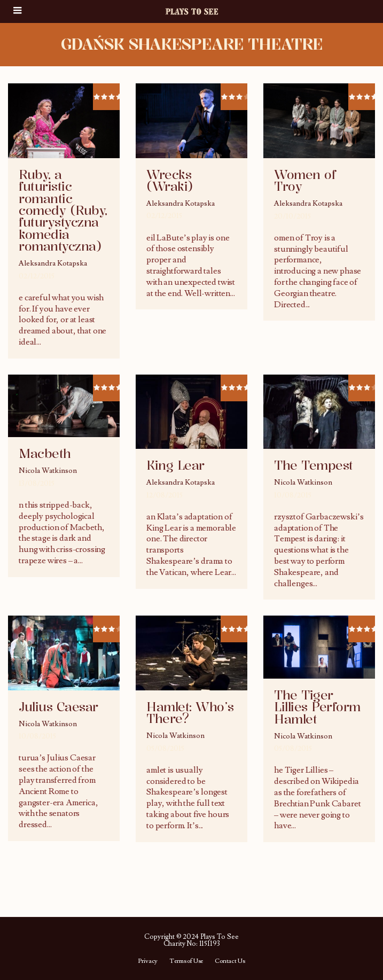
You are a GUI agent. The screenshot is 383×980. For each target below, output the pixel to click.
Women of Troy (305, 181)
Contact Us (230, 961)
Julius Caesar (58, 707)
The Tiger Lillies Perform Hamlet (317, 707)
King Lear (175, 465)
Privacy (148, 961)
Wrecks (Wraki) (170, 181)
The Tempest (314, 465)
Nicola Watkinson (48, 471)
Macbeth (45, 454)
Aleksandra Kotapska (53, 263)
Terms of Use (186, 961)
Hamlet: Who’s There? (190, 713)
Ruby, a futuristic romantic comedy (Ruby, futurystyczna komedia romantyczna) (63, 211)
